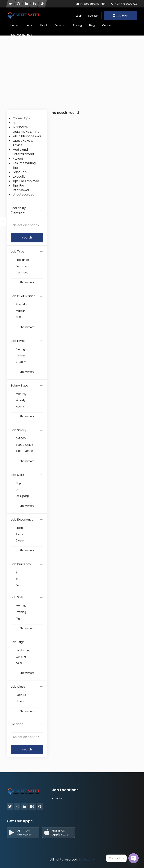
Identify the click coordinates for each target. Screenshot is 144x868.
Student (21, 362)
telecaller (20, 177)
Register (93, 16)
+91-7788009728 (124, 4)
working (21, 657)
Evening (21, 612)
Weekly (21, 400)
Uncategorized (23, 194)
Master (20, 311)
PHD (18, 317)
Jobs (29, 25)
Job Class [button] (18, 687)
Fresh (19, 528)
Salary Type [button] (19, 385)
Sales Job (20, 172)
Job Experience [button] (22, 520)
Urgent (20, 701)
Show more (27, 282)
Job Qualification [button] (23, 296)
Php (18, 483)
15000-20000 (24, 451)
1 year (20, 534)
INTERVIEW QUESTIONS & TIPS (26, 129)
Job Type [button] (18, 251)
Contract (22, 273)
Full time (21, 266)
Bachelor (22, 304)
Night (19, 618)
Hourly (20, 407)
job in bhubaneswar (27, 136)
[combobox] (27, 225)
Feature (21, 695)
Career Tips (21, 118)
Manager (22, 349)
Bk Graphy (86, 859)
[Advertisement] (72, 82)
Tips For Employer (26, 181)
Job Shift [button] (17, 597)
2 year (20, 541)
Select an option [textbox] (25, 225)
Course (107, 25)
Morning (21, 606)
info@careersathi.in (91, 4)
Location (27, 724)
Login (79, 16)
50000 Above (25, 445)
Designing (22, 496)
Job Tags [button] (17, 642)
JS (17, 490)
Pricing (77, 25)
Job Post (121, 15)
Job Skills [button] (17, 475)
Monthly (21, 394)
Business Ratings (21, 35)
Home (14, 25)
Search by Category (27, 210)
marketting (23, 650)
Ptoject (18, 159)
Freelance (22, 260)
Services (60, 25)
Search (27, 749)
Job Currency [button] (21, 564)
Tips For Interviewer (21, 188)
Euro (19, 585)
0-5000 (21, 438)
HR (15, 123)
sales (19, 663)
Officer (21, 355)
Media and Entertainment (23, 152)
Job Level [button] (18, 341)
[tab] (27, 252)
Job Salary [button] (18, 430)
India (59, 798)
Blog (92, 25)
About (43, 25)
